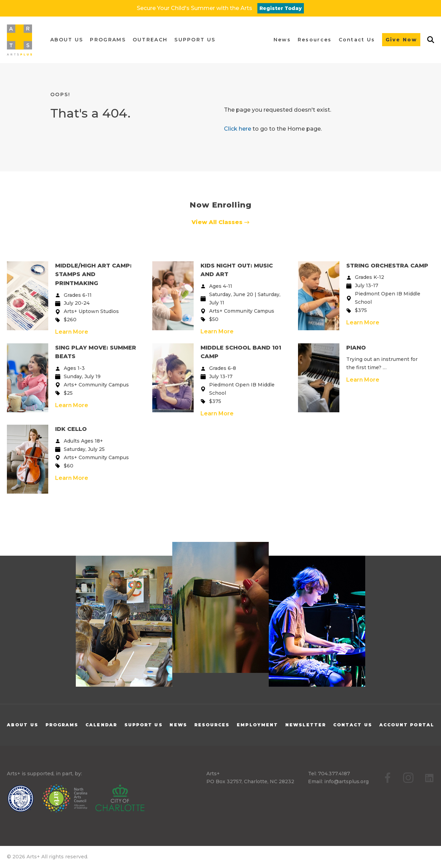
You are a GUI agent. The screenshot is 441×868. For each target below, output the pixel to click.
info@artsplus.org (346, 781)
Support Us (143, 725)
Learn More (72, 332)
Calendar (101, 725)
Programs (62, 725)
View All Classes (220, 222)
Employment (257, 725)
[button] (67, 40)
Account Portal (407, 725)
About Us (23, 725)
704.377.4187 (334, 774)
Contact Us (353, 725)
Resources (212, 725)
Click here (238, 129)
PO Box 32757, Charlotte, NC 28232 (250, 781)
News (178, 725)
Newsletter (306, 725)
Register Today (281, 8)
